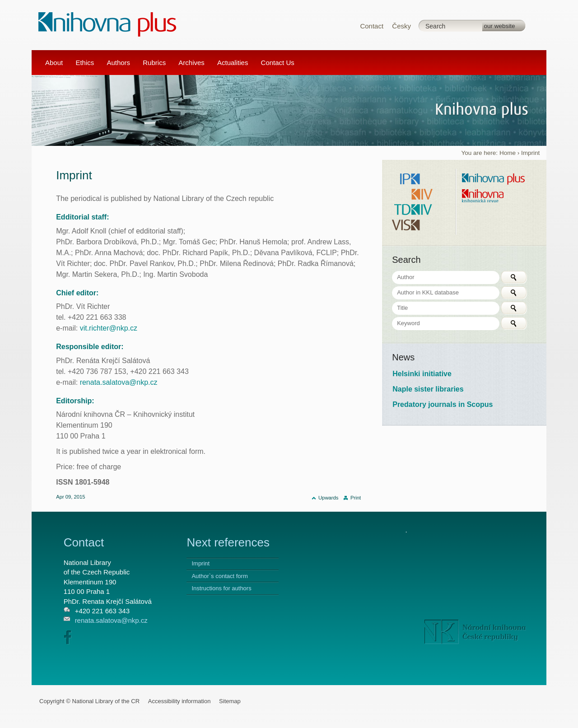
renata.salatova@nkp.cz (119, 382)
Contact (372, 26)
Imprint (200, 563)
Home (508, 153)
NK (475, 632)
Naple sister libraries (428, 389)
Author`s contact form (219, 576)
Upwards (328, 498)
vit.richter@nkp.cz (109, 328)
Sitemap (230, 701)
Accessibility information (179, 701)
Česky (401, 26)
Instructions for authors (221, 588)
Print (356, 498)
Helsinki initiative (422, 374)
